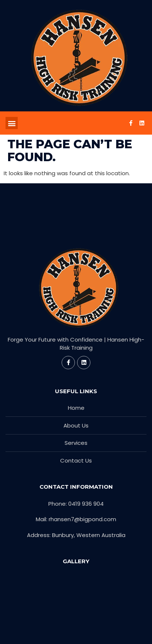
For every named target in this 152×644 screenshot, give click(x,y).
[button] (12, 123)
